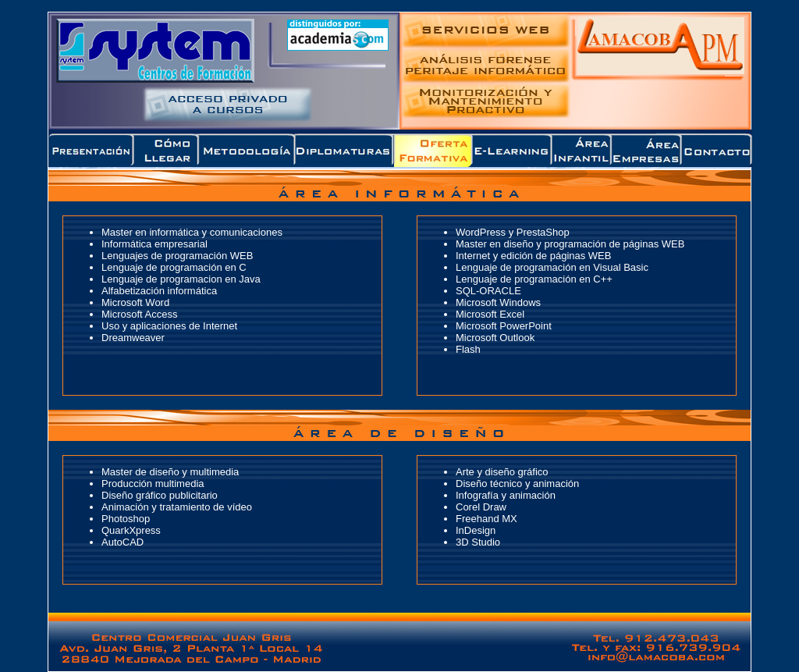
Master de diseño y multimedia (170, 472)
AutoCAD (123, 542)
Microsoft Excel (490, 314)
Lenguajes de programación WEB (177, 256)
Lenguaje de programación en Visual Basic (552, 267)
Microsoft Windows (498, 302)
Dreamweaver (133, 338)
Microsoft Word (135, 302)
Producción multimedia (153, 484)
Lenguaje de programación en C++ (534, 279)
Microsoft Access (140, 314)
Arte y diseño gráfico (502, 472)
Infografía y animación (506, 495)
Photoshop (126, 519)
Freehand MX (487, 519)
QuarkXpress (131, 530)
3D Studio (478, 542)
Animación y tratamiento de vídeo (177, 507)
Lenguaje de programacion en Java (181, 279)
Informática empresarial (154, 244)
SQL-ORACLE (488, 291)
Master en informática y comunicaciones (192, 232)
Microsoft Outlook (495, 338)
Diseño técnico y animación (517, 484)
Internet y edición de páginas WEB (533, 256)
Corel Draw (481, 507)
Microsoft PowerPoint (504, 326)
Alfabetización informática (159, 291)
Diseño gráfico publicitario (160, 495)
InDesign (476, 530)
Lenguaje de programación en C (174, 267)
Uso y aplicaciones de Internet (169, 326)
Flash (468, 349)
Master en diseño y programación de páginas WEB (570, 244)
